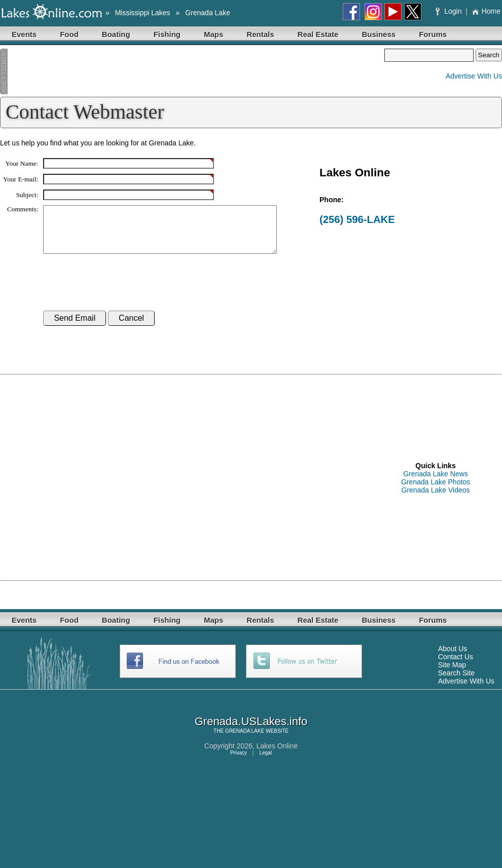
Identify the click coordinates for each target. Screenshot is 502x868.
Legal (266, 762)
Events (24, 34)
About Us (453, 658)
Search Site (456, 682)
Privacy (239, 762)
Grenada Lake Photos (436, 491)
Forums (433, 34)
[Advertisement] (192, 71)
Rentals (260, 34)
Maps (213, 34)
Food (69, 34)
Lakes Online (277, 755)
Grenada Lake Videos (435, 499)
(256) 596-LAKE (357, 219)
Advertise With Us (474, 76)
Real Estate (318, 34)
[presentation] (120, 292)
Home (486, 11)
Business (379, 34)
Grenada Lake (208, 13)
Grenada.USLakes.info (251, 730)
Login (450, 11)
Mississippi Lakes (143, 13)
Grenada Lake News (436, 483)
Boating (116, 34)
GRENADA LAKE (245, 740)
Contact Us (456, 666)
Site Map (452, 674)
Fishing (167, 34)
